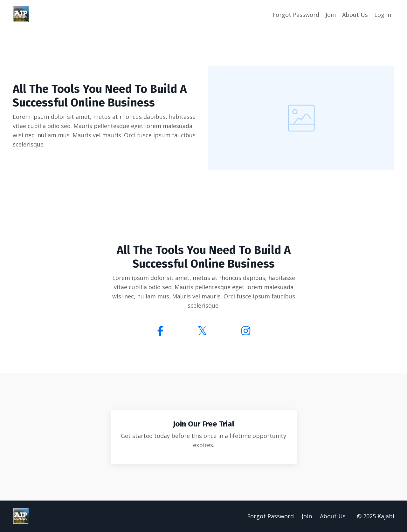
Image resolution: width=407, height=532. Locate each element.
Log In (383, 15)
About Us (355, 15)
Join (331, 15)
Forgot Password (296, 15)
